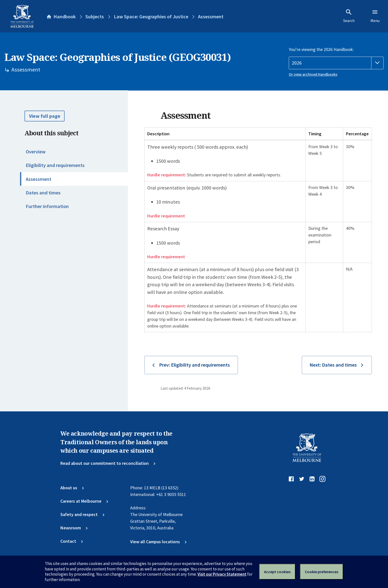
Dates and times (43, 193)
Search (349, 16)
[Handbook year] (336, 63)
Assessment (38, 179)
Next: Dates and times (333, 365)
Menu (375, 16)
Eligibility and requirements (55, 165)
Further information (47, 206)
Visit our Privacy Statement (222, 574)
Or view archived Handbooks (313, 74)
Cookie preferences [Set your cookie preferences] (322, 572)
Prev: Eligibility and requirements (194, 365)
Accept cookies (277, 572)
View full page (45, 116)
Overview (36, 152)
